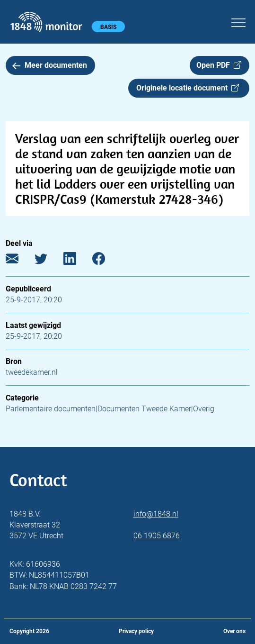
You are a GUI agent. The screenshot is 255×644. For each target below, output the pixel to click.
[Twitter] (48, 261)
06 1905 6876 (157, 536)
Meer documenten (50, 65)
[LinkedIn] (77, 261)
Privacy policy (136, 631)
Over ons (234, 631)
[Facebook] (106, 261)
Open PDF (219, 65)
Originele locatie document (188, 88)
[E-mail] (19, 261)
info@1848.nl (156, 514)
